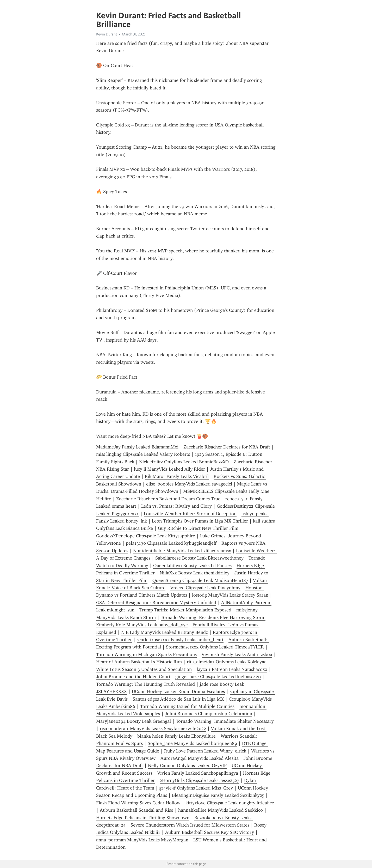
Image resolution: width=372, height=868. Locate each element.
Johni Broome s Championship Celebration (209, 714)
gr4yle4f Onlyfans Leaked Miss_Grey (196, 788)
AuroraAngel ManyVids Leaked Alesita (200, 758)
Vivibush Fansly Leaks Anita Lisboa (237, 654)
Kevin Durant (107, 34)
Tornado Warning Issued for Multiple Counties (187, 706)
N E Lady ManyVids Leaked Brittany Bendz (165, 632)
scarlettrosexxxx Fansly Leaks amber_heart (180, 640)
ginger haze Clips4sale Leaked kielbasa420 (218, 677)
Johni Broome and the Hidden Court (133, 677)
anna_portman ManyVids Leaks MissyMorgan (142, 840)
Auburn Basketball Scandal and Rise (137, 810)
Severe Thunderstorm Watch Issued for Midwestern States (190, 825)
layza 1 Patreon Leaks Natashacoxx (232, 669)
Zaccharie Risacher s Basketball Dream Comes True (168, 499)
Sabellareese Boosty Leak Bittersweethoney (199, 558)
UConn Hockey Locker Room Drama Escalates (178, 691)
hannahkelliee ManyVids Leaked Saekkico (221, 810)
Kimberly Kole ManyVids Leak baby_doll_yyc (142, 625)
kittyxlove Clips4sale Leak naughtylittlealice (230, 803)
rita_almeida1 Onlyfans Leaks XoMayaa (227, 662)
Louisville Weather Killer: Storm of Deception (190, 514)
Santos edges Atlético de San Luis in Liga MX (178, 699)
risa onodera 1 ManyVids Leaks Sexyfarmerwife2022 (153, 729)
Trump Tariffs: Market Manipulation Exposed (185, 610)
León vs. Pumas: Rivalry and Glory (176, 506)
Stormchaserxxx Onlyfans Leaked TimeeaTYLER (215, 647)
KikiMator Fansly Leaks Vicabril (177, 476)
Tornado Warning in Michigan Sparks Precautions (146, 654)
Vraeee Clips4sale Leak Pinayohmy (205, 588)
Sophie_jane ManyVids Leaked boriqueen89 (192, 743)
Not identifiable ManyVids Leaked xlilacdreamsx (182, 551)
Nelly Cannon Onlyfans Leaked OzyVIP (187, 766)
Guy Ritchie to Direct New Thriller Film (198, 528)
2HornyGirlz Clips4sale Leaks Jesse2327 (199, 780)
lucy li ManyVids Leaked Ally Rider (169, 469)
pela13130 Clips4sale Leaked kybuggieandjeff (171, 543)
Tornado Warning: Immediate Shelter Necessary (225, 721)
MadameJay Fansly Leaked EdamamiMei (137, 447)
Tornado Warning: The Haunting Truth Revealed (145, 684)
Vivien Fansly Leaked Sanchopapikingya (198, 773)
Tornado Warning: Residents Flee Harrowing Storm (213, 617)
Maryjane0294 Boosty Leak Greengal (134, 721)
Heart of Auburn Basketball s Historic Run (139, 662)
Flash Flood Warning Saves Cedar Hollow (138, 803)
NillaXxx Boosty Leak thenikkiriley (195, 573)
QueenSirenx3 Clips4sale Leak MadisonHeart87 (200, 580)
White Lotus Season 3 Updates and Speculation (144, 669)
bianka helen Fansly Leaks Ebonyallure (176, 736)
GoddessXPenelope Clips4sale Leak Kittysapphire (146, 536)
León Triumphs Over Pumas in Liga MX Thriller (200, 521)
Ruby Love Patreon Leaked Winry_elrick (205, 751)
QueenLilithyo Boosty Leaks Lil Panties (192, 566)
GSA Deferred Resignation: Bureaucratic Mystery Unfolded (156, 603)
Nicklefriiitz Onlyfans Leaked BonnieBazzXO (184, 462)
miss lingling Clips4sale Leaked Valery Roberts (143, 454)
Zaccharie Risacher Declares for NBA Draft (227, 447)
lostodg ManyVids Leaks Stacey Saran (230, 595)
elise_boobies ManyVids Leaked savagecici (189, 484)
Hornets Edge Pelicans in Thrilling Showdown (143, 818)
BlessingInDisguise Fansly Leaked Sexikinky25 (218, 795)
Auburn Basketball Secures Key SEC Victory (210, 832)
